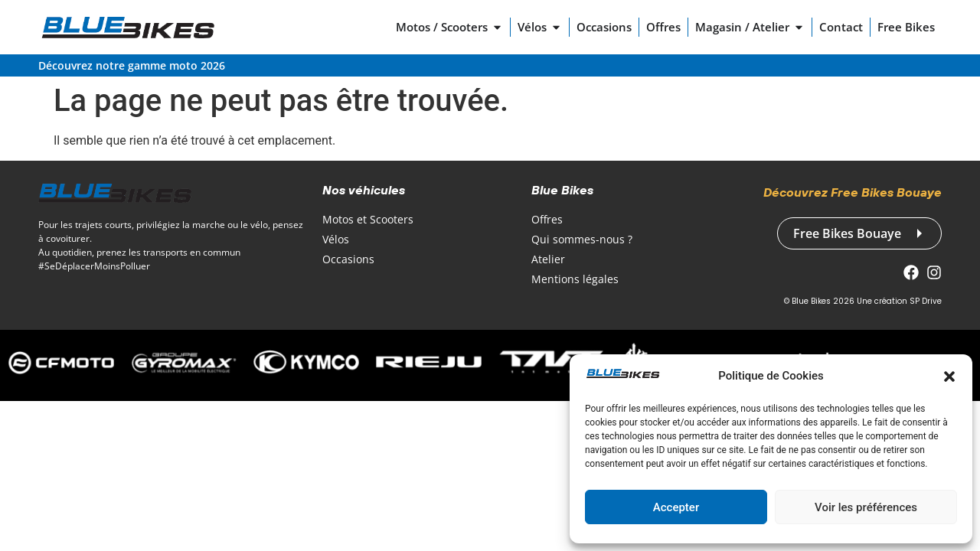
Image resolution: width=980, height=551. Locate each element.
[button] (949, 377)
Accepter (676, 507)
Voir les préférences (866, 507)
